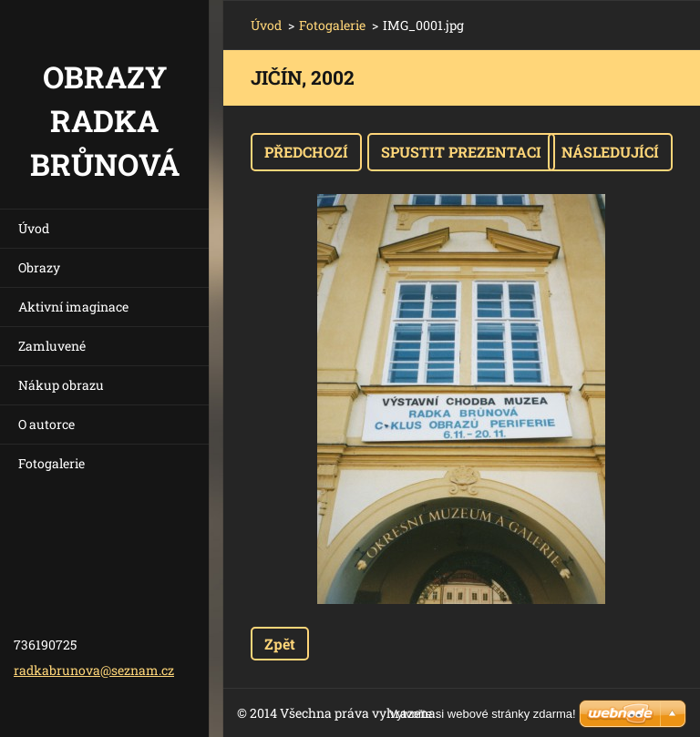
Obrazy (39, 267)
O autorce (46, 424)
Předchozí (306, 152)
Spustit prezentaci (461, 152)
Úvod (34, 228)
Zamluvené (52, 346)
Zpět (280, 644)
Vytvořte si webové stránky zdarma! (483, 714)
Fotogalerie (51, 463)
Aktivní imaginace (73, 307)
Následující (610, 152)
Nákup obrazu (61, 385)
